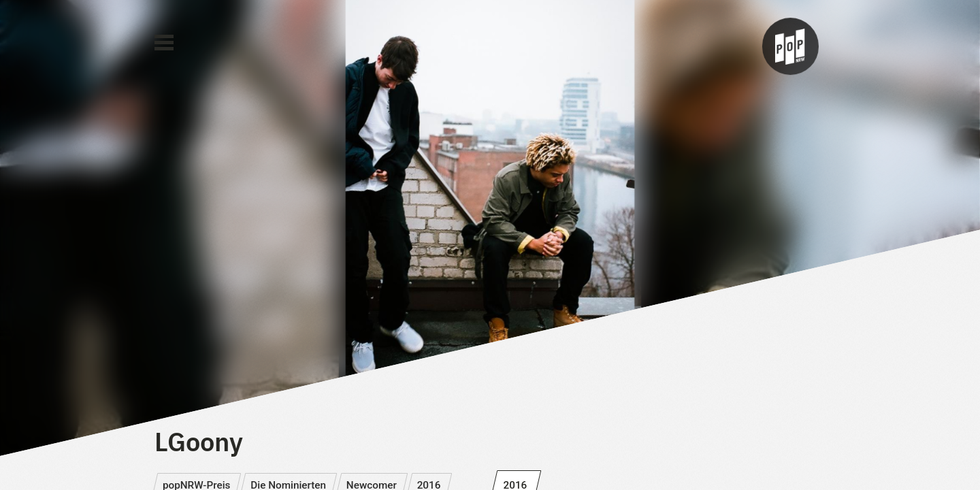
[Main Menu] (164, 43)
